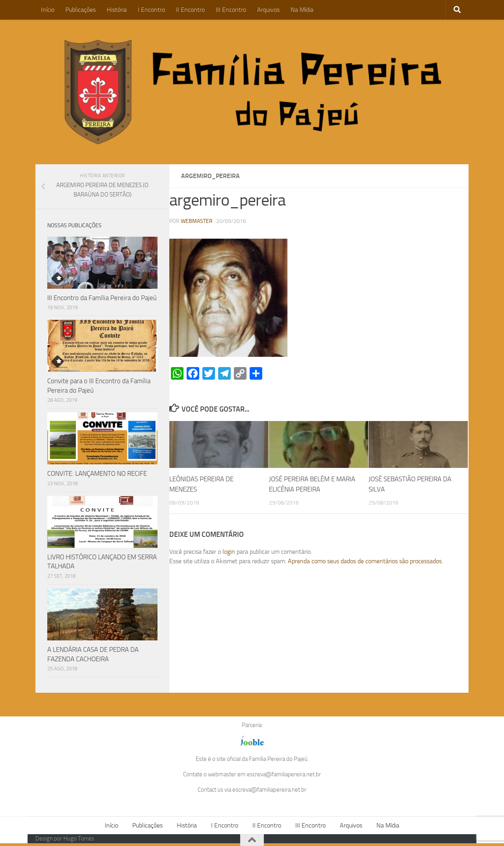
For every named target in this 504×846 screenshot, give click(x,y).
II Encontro (190, 10)
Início (48, 10)
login (229, 552)
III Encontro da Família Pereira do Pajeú (102, 298)
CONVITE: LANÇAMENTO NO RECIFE (97, 473)
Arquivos (268, 10)
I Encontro (151, 10)
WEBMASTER (197, 221)
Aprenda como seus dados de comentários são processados (365, 561)
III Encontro (231, 10)
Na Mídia (302, 10)
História (117, 10)
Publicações (81, 10)
